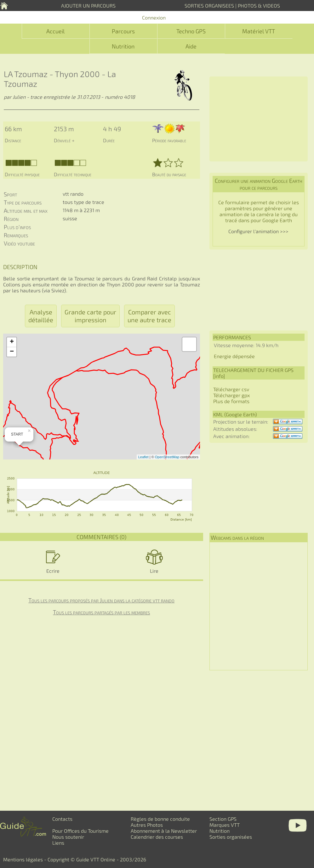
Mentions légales (23, 859)
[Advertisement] (259, 119)
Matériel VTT (259, 31)
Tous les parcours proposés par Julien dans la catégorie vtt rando (101, 600)
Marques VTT (225, 825)
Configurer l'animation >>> (258, 231)
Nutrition (123, 46)
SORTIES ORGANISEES (209, 6)
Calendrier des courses (157, 837)
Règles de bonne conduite (160, 819)
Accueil (55, 31)
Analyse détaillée (41, 316)
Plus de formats (231, 401)
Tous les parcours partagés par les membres (101, 612)
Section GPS (223, 819)
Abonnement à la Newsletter (164, 831)
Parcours (123, 31)
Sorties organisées (231, 837)
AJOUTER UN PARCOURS (88, 6)
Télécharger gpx (231, 395)
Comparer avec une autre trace (149, 316)
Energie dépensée (234, 356)
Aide (191, 46)
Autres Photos (147, 825)
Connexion (154, 17)
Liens (58, 843)
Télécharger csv (231, 389)
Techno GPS (191, 31)
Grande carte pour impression (90, 316)
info (219, 376)
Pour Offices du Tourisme (80, 831)
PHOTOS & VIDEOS (259, 6)
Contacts (62, 819)
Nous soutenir (68, 837)
